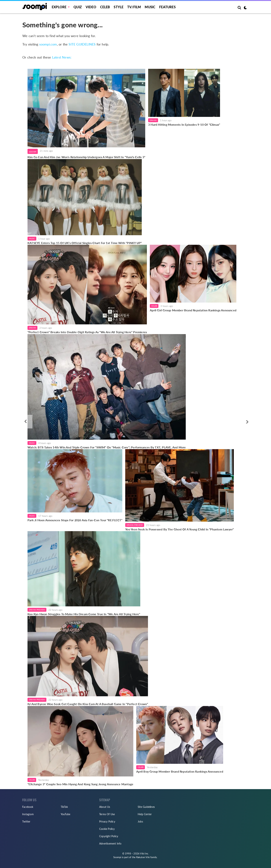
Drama (153, 120)
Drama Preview (135, 525)
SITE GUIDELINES (82, 44)
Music (150, 7)
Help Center (145, 814)
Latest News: (62, 57)
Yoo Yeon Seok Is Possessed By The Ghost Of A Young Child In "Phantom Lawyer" (180, 529)
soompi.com (48, 44)
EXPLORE (59, 7)
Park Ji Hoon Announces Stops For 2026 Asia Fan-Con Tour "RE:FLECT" (75, 520)
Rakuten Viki (143, 857)
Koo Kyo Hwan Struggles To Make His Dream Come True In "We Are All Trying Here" (84, 614)
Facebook (28, 807)
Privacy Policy (107, 821)
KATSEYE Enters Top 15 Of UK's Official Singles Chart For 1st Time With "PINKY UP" (85, 243)
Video (91, 7)
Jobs (140, 821)
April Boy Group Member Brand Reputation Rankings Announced (180, 771)
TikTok (64, 807)
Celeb (105, 7)
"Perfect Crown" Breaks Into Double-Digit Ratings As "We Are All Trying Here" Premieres (87, 332)
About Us (105, 807)
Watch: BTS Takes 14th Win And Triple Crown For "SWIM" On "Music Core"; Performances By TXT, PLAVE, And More (107, 447)
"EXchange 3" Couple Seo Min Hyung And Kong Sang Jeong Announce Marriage (80, 784)
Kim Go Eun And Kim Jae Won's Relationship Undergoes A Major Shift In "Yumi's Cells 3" (86, 157)
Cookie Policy (107, 829)
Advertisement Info (110, 844)
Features (167, 7)
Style (119, 7)
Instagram (28, 814)
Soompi (33, 152)
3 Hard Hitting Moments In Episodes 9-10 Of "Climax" (184, 124)
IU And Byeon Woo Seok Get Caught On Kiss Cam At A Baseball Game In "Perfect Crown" (88, 704)
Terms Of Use (107, 814)
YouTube (65, 814)
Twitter (26, 821)
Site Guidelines (146, 807)
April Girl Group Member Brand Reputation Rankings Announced (193, 310)
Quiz (78, 7)
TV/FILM (134, 7)
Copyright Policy (109, 836)
